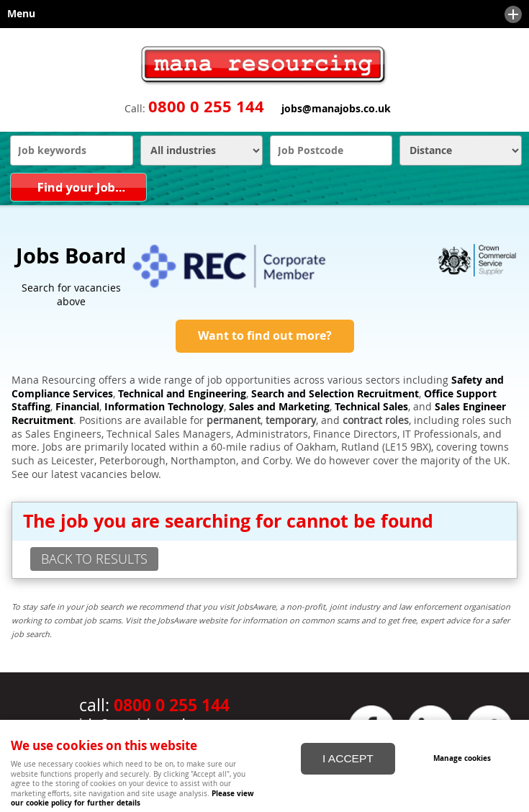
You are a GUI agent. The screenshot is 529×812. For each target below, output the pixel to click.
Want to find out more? (265, 335)
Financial (77, 407)
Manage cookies (462, 758)
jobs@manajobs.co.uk (336, 109)
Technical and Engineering (182, 394)
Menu (261, 14)
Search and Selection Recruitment (335, 394)
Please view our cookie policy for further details (132, 798)
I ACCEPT (348, 758)
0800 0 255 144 (206, 107)
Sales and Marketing (279, 407)
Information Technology (164, 407)
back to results (94, 559)
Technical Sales (371, 407)
